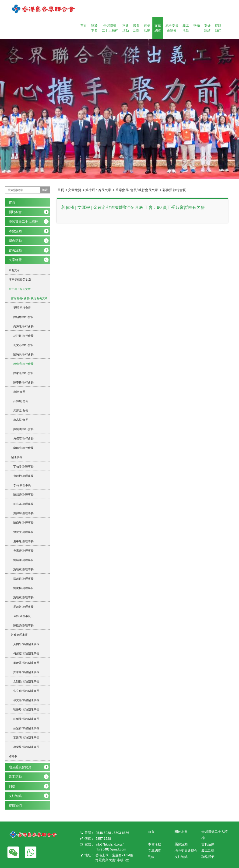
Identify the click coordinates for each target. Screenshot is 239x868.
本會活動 (126, 28)
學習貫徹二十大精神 (110, 28)
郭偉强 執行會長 (174, 190)
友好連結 (207, 28)
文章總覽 (158, 28)
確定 (45, 190)
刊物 (197, 25)
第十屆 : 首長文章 (98, 190)
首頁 (84, 25)
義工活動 (186, 28)
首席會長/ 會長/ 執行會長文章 (137, 190)
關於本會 (94, 28)
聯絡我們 (218, 28)
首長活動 (147, 28)
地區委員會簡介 (172, 28)
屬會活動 (136, 28)
